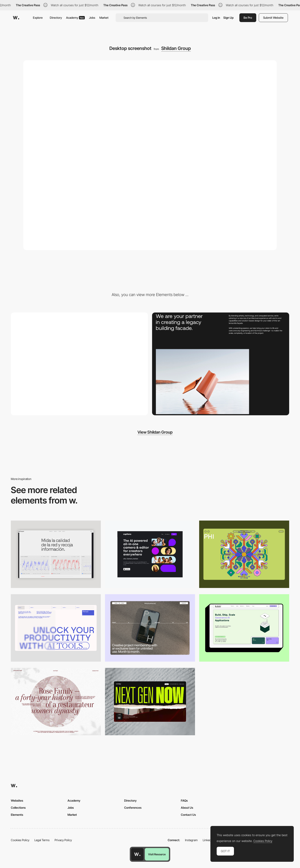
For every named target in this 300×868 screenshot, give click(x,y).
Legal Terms (42, 840)
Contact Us (188, 815)
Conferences (133, 808)
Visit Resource (157, 854)
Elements (17, 815)
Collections (18, 808)
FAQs (184, 800)
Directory (56, 18)
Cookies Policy (20, 840)
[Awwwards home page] (137, 854)
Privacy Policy (63, 840)
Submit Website (273, 18)
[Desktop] (150, 554)
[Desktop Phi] (244, 554)
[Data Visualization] (56, 554)
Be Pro (248, 18)
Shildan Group (176, 48)
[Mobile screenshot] (79, 364)
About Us (187, 808)
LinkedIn (208, 840)
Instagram (191, 840)
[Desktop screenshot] (56, 702)
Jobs (92, 18)
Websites (17, 800)
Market (104, 18)
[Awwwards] (16, 18)
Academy (75, 18)
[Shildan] (221, 364)
